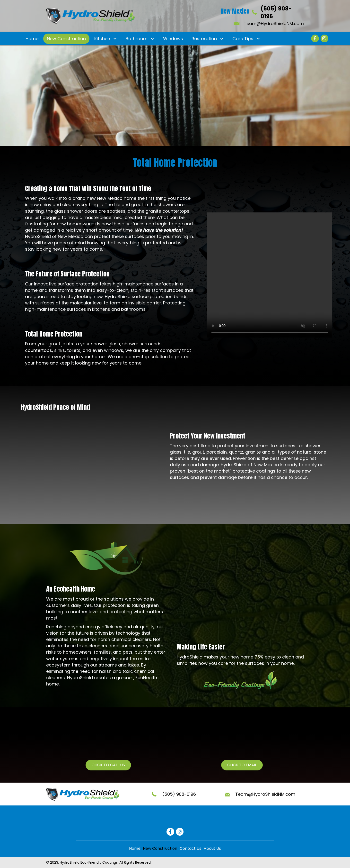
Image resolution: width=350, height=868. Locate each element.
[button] (115, 39)
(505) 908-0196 (179, 794)
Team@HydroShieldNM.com (274, 23)
